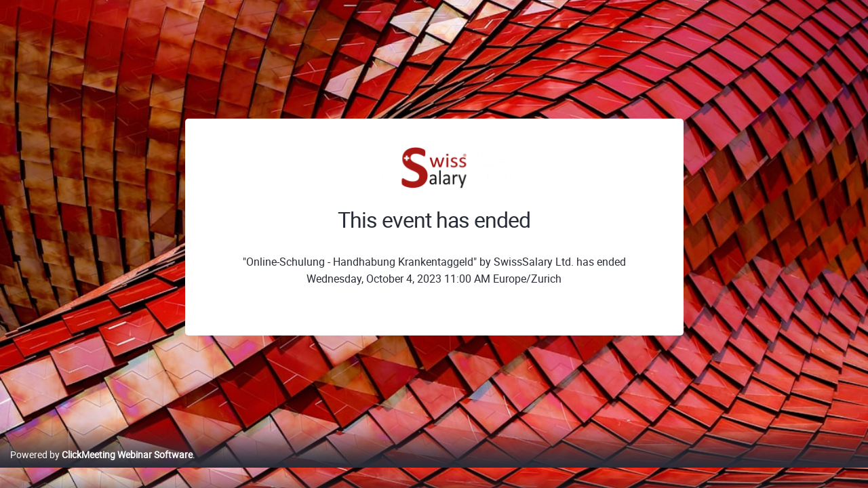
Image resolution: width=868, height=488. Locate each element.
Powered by (101, 469)
